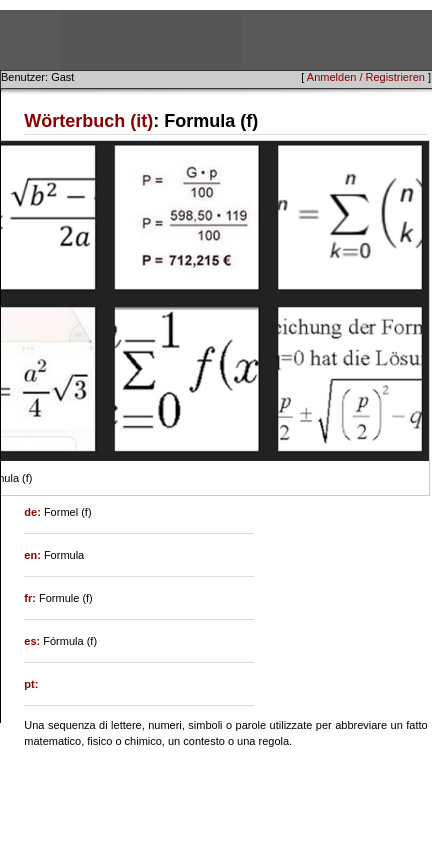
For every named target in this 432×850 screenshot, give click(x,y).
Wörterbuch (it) (88, 121)
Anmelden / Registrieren (366, 77)
